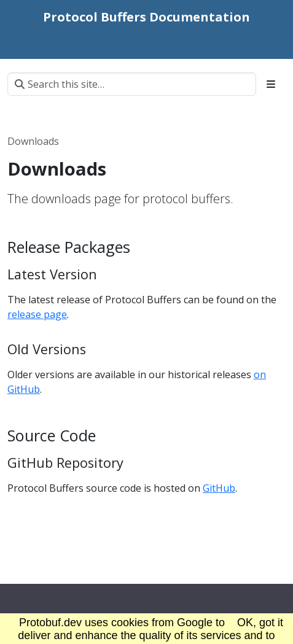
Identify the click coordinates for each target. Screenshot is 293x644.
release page (37, 314)
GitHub (219, 488)
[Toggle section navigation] (271, 84)
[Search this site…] (132, 84)
